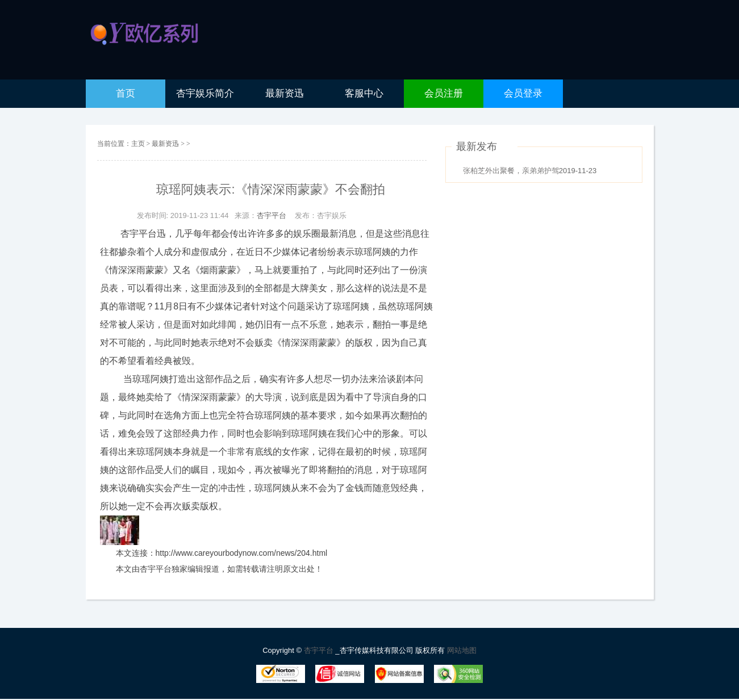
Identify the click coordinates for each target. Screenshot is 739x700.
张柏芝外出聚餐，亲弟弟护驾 (511, 171)
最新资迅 (166, 144)
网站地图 (462, 650)
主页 (138, 144)
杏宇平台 (272, 215)
